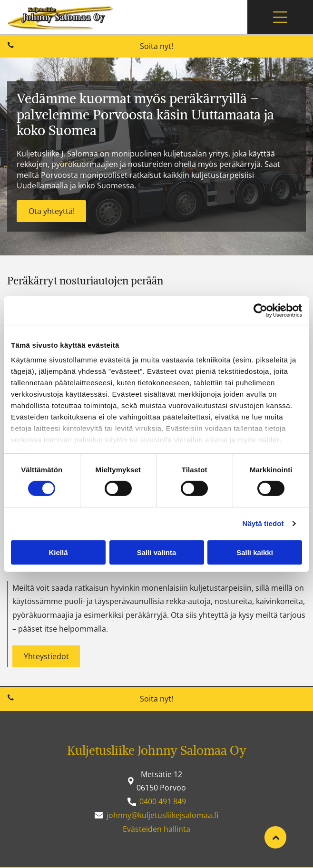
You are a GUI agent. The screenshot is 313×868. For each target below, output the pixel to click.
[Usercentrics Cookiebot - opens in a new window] (260, 311)
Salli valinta (157, 552)
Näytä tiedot (263, 523)
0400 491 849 (163, 801)
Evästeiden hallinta (156, 829)
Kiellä (58, 552)
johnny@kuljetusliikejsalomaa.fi (162, 815)
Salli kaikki (255, 552)
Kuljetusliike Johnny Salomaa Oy (157, 750)
